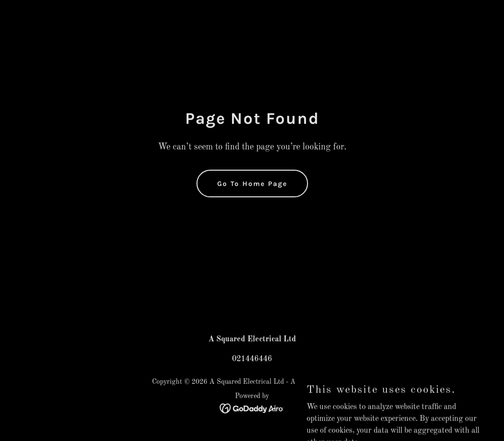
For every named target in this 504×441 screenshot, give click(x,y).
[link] (252, 408)
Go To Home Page (252, 184)
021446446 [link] (252, 359)
